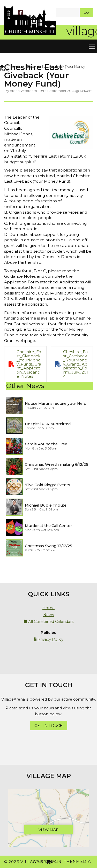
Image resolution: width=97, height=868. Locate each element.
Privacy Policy (48, 639)
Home (48, 608)
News (15, 67)
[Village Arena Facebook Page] (21, 13)
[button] (48, 47)
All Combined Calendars (49, 622)
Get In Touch (49, 726)
